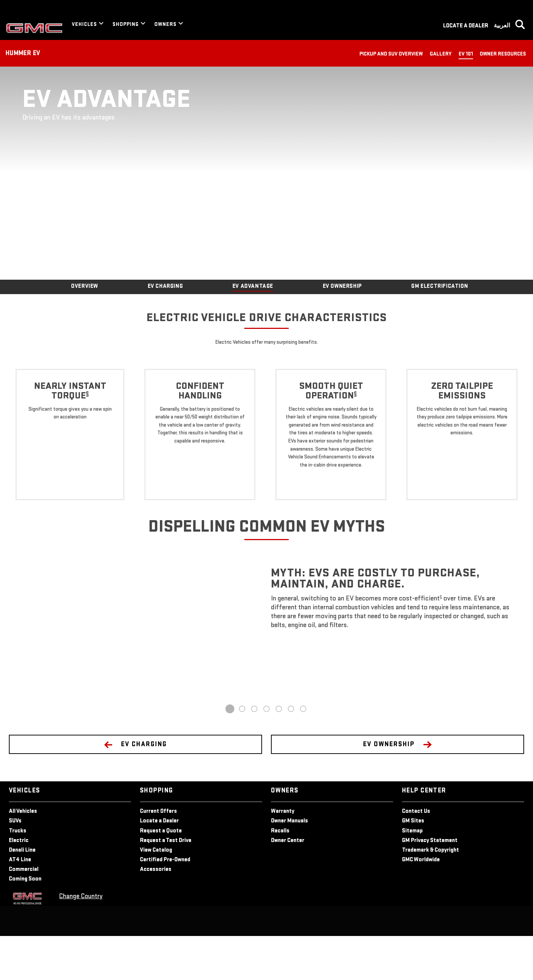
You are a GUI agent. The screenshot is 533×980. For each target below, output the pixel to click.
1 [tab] (230, 753)
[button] (87, 436)
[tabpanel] (266, 675)
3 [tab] (254, 753)
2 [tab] (242, 753)
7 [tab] (303, 753)
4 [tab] (266, 753)
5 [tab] (279, 753)
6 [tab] (291, 753)
